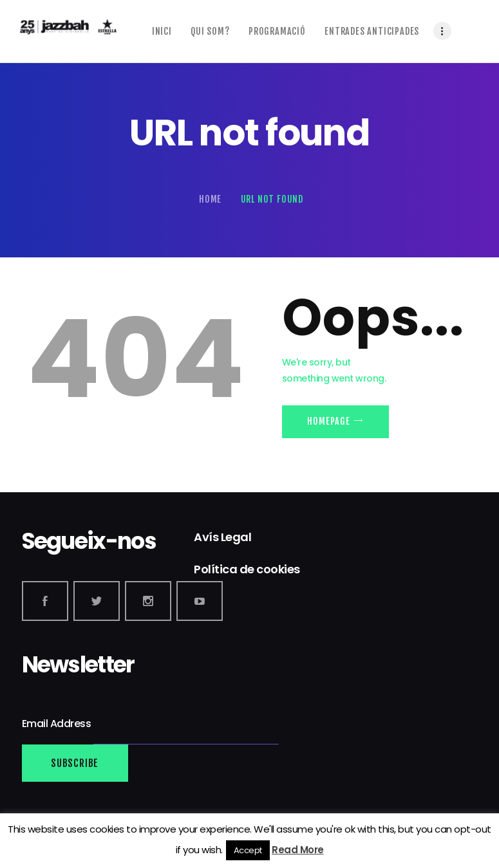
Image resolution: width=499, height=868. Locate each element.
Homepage (328, 421)
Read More (298, 850)
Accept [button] (248, 850)
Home (210, 199)
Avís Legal (222, 537)
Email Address (58, 724)
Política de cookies (247, 569)
